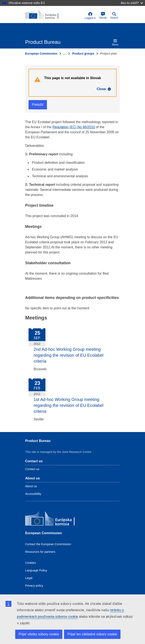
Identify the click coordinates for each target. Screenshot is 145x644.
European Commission (41, 54)
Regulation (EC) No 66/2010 (74, 127)
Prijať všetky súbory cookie (39, 634)
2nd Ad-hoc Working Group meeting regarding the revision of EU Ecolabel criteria (68, 355)
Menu (115, 42)
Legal (29, 578)
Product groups (83, 54)
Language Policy (36, 570)
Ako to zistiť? (132, 3)
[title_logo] (46, 14)
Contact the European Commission (48, 544)
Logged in (90, 16)
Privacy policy (34, 586)
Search (114, 16)
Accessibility (33, 494)
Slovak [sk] (103, 16)
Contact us (32, 469)
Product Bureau (38, 441)
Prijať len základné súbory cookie (92, 634)
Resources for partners (40, 552)
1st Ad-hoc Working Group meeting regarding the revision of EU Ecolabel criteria (68, 405)
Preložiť (38, 105)
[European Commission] (56, 519)
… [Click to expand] (65, 54)
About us (31, 486)
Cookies (31, 563)
